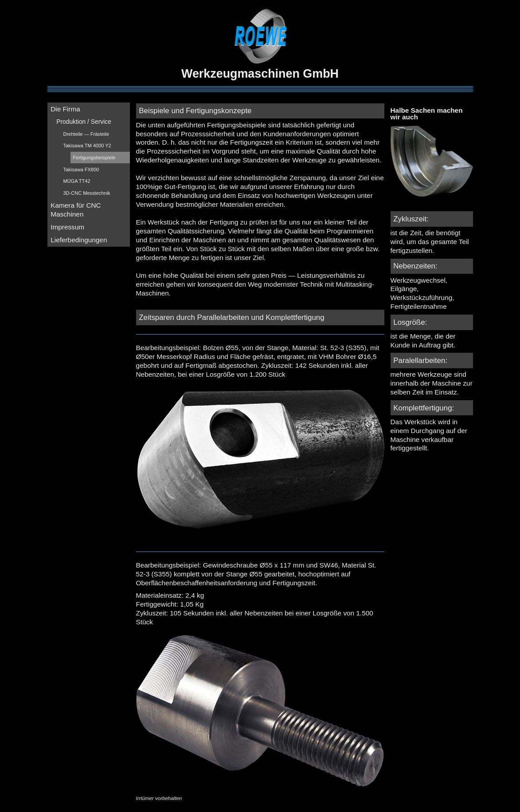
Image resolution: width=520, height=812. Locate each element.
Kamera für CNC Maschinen (76, 210)
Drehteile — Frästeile (86, 134)
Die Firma (65, 109)
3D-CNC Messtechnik (86, 193)
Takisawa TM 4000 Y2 (87, 146)
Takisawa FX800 (81, 169)
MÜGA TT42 (76, 181)
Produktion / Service (84, 122)
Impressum (67, 227)
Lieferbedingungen (79, 240)
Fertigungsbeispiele (94, 158)
